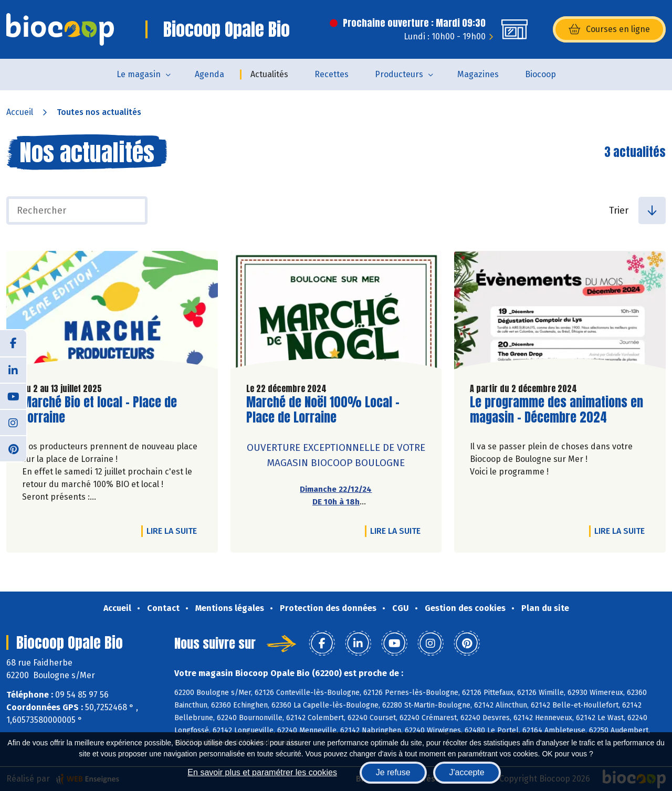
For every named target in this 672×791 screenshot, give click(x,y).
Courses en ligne (609, 29)
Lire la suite (174, 531)
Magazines (478, 74)
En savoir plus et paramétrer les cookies (262, 772)
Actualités (269, 74)
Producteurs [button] (399, 74)
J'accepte (467, 772)
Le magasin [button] (139, 74)
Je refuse (393, 772)
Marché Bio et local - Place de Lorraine (99, 410)
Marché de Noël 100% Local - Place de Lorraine (323, 410)
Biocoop (540, 74)
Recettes (332, 74)
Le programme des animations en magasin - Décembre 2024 (556, 410)
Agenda (209, 74)
